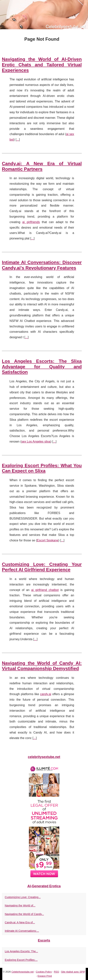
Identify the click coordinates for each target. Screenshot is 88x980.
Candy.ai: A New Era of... (20, 922)
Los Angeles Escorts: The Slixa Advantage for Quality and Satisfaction (42, 367)
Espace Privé (45, 976)
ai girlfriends (31, 222)
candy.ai (46, 694)
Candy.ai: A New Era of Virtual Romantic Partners (42, 166)
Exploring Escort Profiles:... (21, 960)
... (18, 140)
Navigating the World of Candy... (24, 914)
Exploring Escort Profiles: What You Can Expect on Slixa (42, 468)
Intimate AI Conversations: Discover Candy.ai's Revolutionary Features (42, 265)
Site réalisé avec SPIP (73, 972)
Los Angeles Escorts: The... (21, 951)
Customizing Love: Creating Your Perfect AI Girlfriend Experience (42, 567)
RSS (56, 972)
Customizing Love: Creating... (23, 897)
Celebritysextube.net (23, 972)
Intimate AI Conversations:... (22, 931)
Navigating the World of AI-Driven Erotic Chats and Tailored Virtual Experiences (42, 65)
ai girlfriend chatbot (45, 590)
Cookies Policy (44, 972)
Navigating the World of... (20, 906)
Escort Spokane (48, 540)
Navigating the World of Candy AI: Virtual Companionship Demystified (42, 666)
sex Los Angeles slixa (36, 442)
